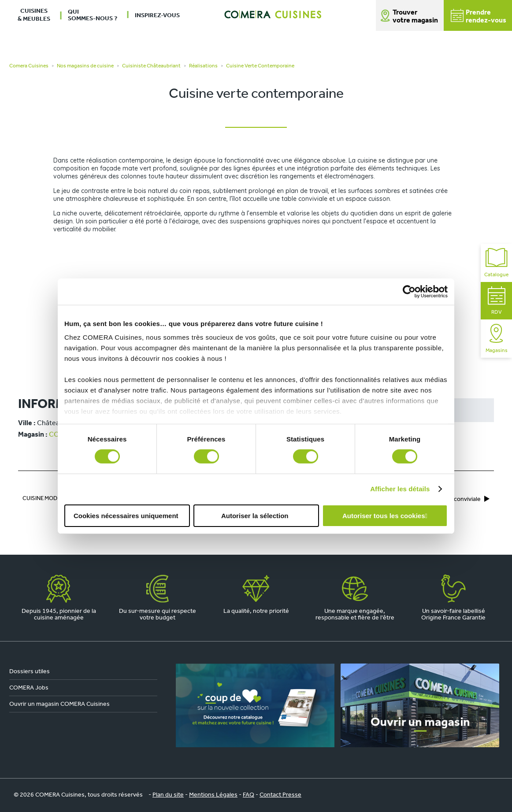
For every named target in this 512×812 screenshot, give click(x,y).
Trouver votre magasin (415, 17)
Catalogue (496, 263)
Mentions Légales (213, 795)
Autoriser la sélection (255, 516)
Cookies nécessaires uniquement (126, 516)
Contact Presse (280, 795)
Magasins (497, 339)
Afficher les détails (400, 489)
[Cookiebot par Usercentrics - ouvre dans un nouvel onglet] (409, 291)
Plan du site (168, 795)
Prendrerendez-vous (479, 17)
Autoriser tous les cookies (384, 516)
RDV (497, 301)
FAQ (249, 795)
